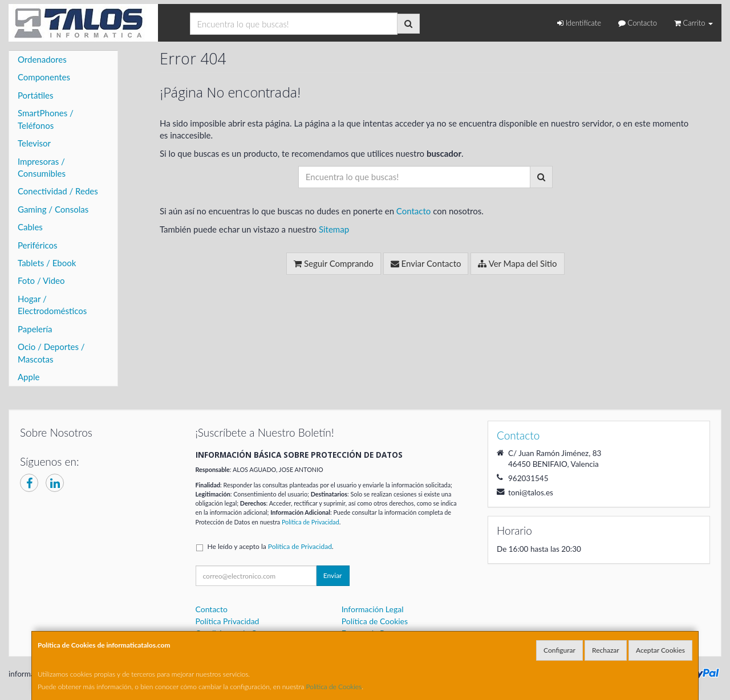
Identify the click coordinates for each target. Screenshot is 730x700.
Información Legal (373, 609)
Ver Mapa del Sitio (517, 263)
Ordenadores (42, 59)
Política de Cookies (334, 687)
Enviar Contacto (426, 263)
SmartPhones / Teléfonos (46, 119)
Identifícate (579, 23)
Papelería (35, 329)
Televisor (34, 143)
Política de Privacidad (311, 522)
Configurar (559, 650)
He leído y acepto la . (271, 546)
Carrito (693, 23)
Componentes (44, 77)
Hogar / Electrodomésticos (52, 305)
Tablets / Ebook (47, 263)
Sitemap (334, 229)
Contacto (638, 23)
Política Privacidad (228, 621)
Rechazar (606, 650)
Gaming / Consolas (53, 209)
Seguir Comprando (334, 263)
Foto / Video (41, 280)
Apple (29, 377)
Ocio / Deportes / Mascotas (51, 353)
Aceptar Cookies (660, 650)
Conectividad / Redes (58, 191)
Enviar (333, 575)
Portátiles (36, 95)
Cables (30, 227)
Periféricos (38, 245)
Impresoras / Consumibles (42, 167)
